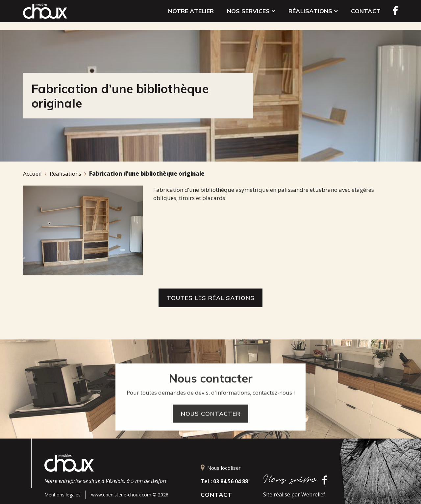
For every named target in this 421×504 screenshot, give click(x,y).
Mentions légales (62, 495)
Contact (366, 15)
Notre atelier (191, 15)
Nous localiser (221, 467)
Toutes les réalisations (211, 298)
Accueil (32, 174)
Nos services (251, 15)
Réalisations (313, 15)
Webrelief (313, 494)
